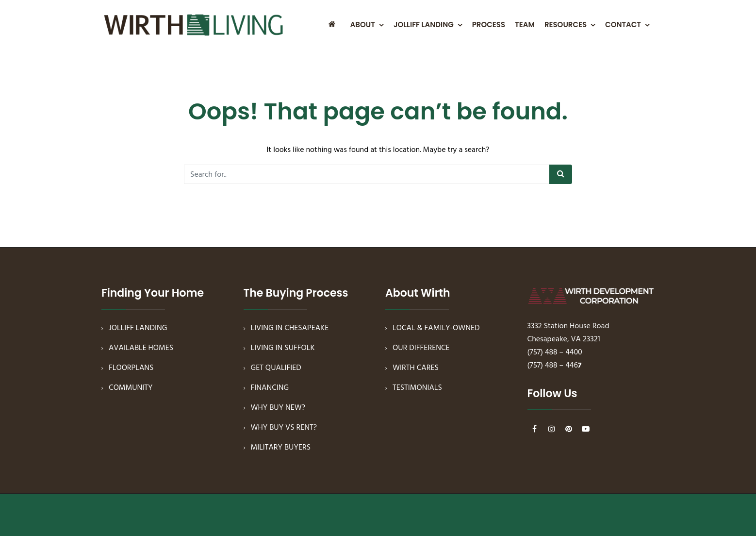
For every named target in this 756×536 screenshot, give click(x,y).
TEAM (525, 25)
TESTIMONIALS (417, 388)
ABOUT (363, 25)
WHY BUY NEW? (278, 408)
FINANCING (270, 388)
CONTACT (623, 25)
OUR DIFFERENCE (421, 348)
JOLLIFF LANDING (424, 25)
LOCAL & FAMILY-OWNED (436, 328)
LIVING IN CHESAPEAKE (290, 328)
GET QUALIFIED (276, 368)
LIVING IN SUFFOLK (283, 348)
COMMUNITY (131, 388)
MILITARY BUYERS (281, 448)
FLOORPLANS (131, 368)
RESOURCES (566, 25)
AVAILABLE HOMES (141, 348)
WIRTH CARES (416, 368)
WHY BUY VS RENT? (284, 428)
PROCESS (489, 25)
